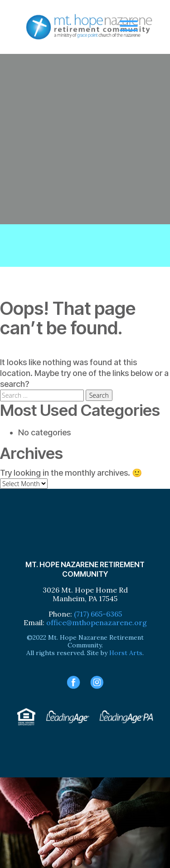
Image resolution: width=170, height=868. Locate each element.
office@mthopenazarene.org (97, 622)
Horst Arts (126, 653)
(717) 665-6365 (98, 614)
